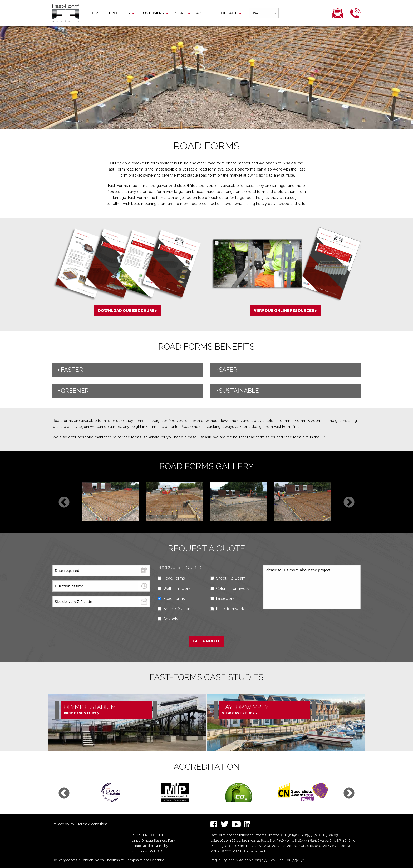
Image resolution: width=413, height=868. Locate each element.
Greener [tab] (73, 391)
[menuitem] (95, 13)
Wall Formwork (177, 588)
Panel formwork (230, 609)
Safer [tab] (226, 370)
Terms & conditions (93, 824)
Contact (228, 13)
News (180, 13)
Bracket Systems (178, 609)
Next (349, 503)
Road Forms (174, 578)
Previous (64, 503)
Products (119, 13)
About (203, 13)
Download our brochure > (128, 310)
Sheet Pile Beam (231, 578)
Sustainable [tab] (237, 391)
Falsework (225, 598)
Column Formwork (232, 588)
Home (95, 13)
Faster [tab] (70, 370)
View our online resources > (286, 310)
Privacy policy (63, 824)
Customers (152, 13)
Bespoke (171, 619)
